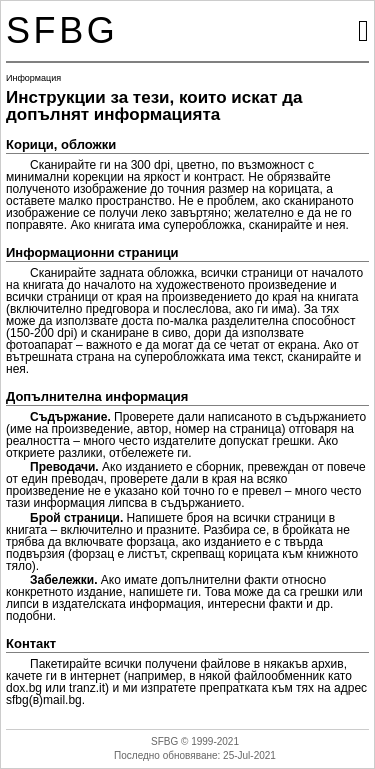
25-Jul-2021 (249, 755)
